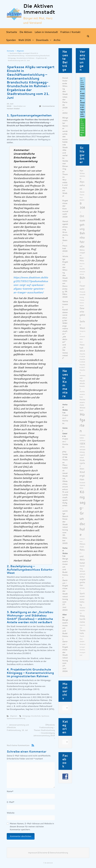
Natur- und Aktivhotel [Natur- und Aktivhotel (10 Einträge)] (82, 556)
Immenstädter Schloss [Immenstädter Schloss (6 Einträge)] (82, 438)
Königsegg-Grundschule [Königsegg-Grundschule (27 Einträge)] (82, 513)
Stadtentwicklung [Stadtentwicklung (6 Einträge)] (82, 610)
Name (10, 791)
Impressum (33, 853)
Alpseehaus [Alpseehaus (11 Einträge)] (82, 185)
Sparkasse (45, 716)
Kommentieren (49, 106)
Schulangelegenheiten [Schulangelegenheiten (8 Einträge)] (82, 581)
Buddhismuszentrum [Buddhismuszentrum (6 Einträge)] (82, 271)
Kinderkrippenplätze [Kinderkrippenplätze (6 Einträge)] (82, 485)
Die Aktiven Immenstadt (39, 9)
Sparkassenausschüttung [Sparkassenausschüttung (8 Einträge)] (82, 599)
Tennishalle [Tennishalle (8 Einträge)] (82, 632)
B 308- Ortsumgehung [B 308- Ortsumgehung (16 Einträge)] (82, 216)
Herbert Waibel (13, 109)
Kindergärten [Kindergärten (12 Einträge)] (82, 476)
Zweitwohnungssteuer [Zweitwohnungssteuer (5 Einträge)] (82, 652)
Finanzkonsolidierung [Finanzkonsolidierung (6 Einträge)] (82, 295)
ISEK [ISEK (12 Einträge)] (82, 444)
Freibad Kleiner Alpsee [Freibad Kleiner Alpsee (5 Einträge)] (82, 303)
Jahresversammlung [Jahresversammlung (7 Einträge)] (82, 449)
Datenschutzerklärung (59, 853)
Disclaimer (43, 853)
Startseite (10, 51)
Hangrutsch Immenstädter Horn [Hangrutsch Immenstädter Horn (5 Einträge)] (82, 337)
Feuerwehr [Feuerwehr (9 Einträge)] (82, 287)
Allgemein (20, 51)
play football (65, 454)
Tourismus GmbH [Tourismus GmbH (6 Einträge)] (82, 639)
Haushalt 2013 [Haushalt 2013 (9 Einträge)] (82, 348)
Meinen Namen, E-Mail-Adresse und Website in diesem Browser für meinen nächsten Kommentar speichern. (32, 827)
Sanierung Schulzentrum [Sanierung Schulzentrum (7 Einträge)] (82, 570)
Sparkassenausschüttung (16, 718)
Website (11, 813)
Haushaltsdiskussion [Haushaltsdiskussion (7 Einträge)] (82, 385)
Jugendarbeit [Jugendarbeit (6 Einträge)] (82, 456)
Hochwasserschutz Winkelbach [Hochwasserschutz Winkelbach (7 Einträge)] (82, 405)
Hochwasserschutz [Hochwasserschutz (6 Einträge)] (82, 394)
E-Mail (10, 802)
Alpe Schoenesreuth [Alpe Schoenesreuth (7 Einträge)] (82, 175)
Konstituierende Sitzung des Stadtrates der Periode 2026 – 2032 (65, 96)
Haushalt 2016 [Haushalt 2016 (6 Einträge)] (82, 361)
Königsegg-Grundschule (31, 716)
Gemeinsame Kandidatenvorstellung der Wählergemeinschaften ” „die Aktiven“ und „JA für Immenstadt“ (65, 330)
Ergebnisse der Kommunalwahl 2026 (65, 209)
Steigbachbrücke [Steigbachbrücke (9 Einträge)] (82, 619)
